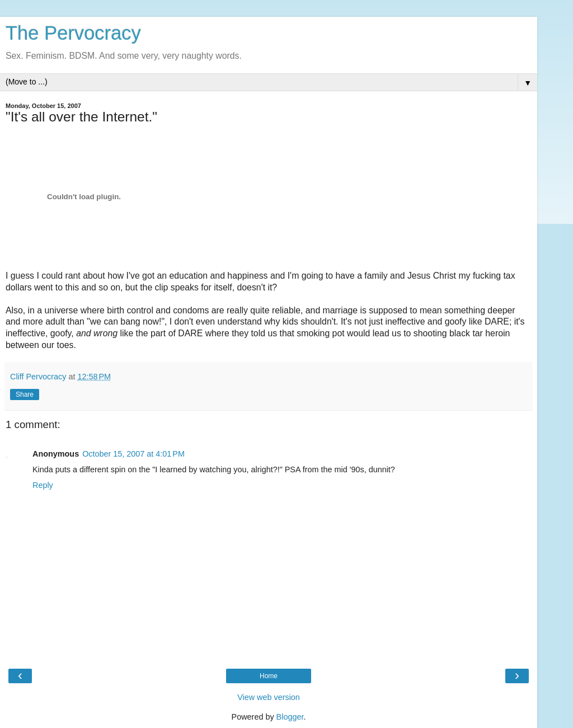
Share (25, 394)
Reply (43, 485)
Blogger (290, 717)
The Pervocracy (73, 33)
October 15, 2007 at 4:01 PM (133, 454)
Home (269, 676)
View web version (269, 697)
